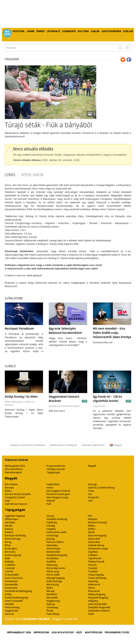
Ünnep (41, 31)
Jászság (51, 539)
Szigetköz (93, 552)
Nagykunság (53, 601)
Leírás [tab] (10, 175)
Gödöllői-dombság (57, 519)
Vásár (31, 31)
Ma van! (7, 33)
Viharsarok (94, 591)
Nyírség (51, 604)
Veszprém (93, 497)
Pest (49, 504)
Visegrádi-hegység (98, 598)
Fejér (8, 501)
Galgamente (11, 611)
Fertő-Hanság (12, 607)
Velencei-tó (94, 584)
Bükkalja (9, 562)
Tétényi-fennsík (96, 562)
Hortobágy (52, 535)
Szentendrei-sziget (98, 549)
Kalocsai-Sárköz (55, 542)
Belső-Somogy (13, 539)
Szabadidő (69, 31)
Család (95, 31)
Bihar (8, 545)
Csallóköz (10, 565)
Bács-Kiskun (11, 484)
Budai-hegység (13, 555)
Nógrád (51, 501)
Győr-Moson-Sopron (16, 504)
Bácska (9, 526)
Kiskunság (52, 565)
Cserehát (10, 568)
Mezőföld (52, 594)
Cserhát (9, 571)
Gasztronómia (111, 31)
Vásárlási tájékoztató (93, 445)
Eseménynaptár (13, 472)
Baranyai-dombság (15, 535)
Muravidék (52, 598)
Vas (90, 494)
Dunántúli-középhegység (18, 591)
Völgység (93, 601)
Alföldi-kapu (11, 519)
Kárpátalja (52, 545)
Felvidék (9, 604)
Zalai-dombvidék (97, 604)
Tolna (91, 491)
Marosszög (53, 584)
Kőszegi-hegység (56, 578)
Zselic (91, 614)
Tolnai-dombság (97, 578)
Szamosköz (94, 542)
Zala (90, 501)
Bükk (7, 558)
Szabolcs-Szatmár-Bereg (101, 488)
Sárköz (92, 529)
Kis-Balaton (53, 558)
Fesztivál (19, 31)
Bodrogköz (11, 549)
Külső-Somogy (54, 581)
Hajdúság (52, 522)
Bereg (8, 542)
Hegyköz (51, 529)
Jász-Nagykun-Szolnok (58, 491)
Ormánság (52, 607)
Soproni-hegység (97, 535)
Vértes (91, 588)
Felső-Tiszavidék (14, 601)
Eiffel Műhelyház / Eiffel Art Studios (20, 403)
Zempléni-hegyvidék (99, 607)
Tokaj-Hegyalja (96, 575)
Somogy (92, 484)
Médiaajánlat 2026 (15, 466)
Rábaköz (93, 519)
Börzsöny (10, 552)
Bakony (9, 529)
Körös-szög (53, 571)
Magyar (116, 445)
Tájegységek (53, 472)
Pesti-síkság (53, 614)
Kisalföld (51, 562)
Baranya (9, 488)
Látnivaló (53, 31)
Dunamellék (11, 584)
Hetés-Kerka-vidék (56, 532)
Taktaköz (93, 555)
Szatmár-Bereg (96, 545)
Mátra (50, 588)
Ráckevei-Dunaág (97, 522)
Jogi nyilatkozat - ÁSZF (67, 632)
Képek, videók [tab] (33, 175)
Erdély (8, 594)
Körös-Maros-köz (56, 568)
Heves (50, 488)
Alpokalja (10, 522)
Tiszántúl (93, 571)
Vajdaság (93, 581)
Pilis (90, 516)
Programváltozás (56, 466)
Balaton (9, 532)
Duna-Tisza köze (14, 578)
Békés (8, 491)
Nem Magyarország (57, 497)
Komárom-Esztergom (58, 494)
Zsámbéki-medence (99, 611)
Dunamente (11, 588)
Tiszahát (92, 568)
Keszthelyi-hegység (57, 555)
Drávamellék (12, 575)
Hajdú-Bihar (53, 484)
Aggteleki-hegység (15, 516)
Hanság (51, 526)
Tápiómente (95, 558)
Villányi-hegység (97, 594)
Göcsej (50, 516)
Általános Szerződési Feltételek (27, 445)
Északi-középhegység (16, 598)
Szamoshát (94, 539)
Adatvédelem (93, 632)
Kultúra (83, 31)
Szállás (128, 31)
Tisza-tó (92, 565)
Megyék (92, 466)
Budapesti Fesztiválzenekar (64, 406)
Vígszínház (99, 406)
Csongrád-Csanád (15, 497)
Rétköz (92, 526)
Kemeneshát (53, 552)
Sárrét (91, 532)
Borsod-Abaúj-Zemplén (18, 494)
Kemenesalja (53, 549)
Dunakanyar (11, 581)
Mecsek (51, 591)
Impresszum (41, 632)
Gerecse (9, 614)
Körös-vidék (53, 575)
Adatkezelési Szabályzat (63, 445)
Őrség (50, 611)
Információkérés (14, 469)
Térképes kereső (56, 469)
